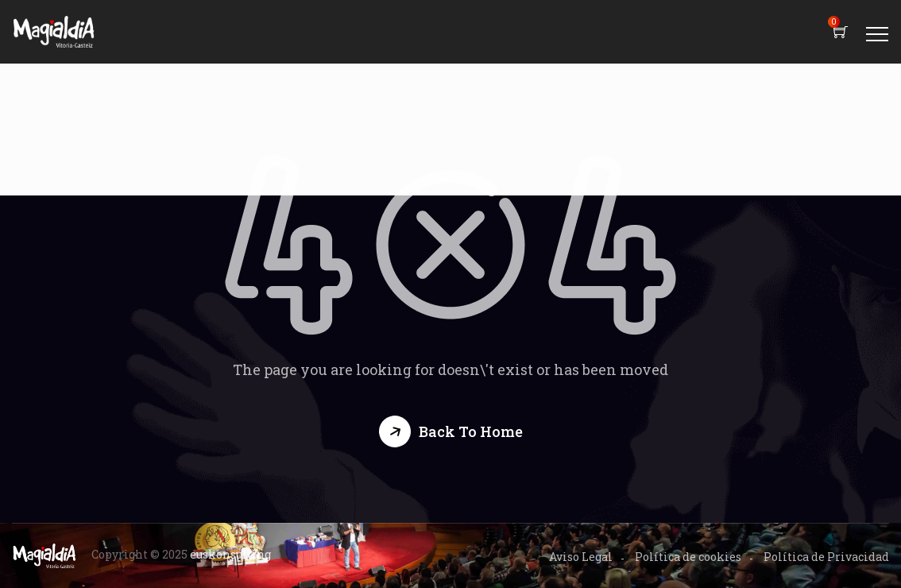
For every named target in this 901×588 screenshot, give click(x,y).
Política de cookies (688, 557)
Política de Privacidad (826, 557)
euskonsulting (230, 554)
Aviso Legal (581, 557)
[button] (451, 431)
